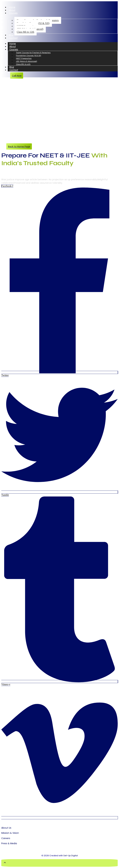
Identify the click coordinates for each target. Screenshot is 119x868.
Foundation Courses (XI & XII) (29, 55)
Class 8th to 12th (25, 32)
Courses (13, 13)
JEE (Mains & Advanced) (27, 61)
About (12, 10)
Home (12, 7)
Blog (11, 35)
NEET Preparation (24, 58)
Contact (13, 38)
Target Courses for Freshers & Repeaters (33, 53)
